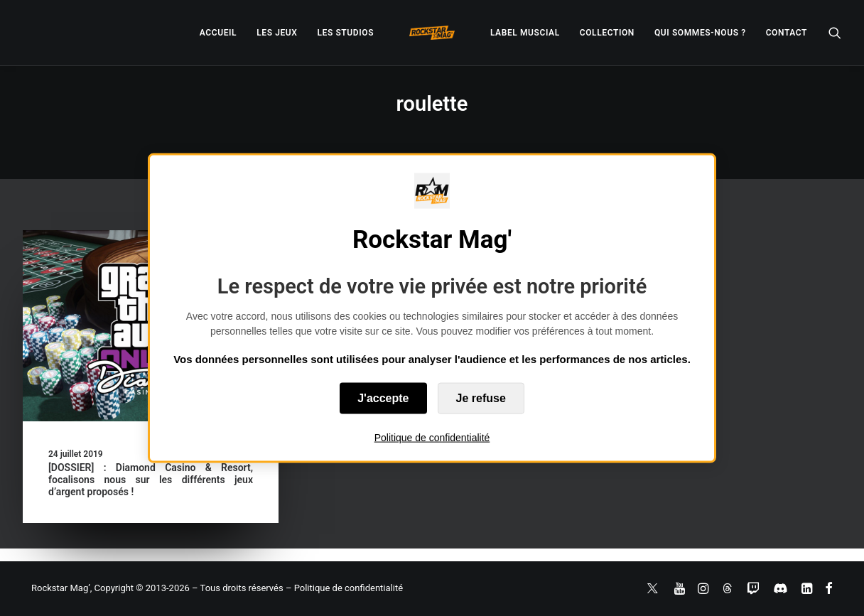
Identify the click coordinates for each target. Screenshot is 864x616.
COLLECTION (607, 33)
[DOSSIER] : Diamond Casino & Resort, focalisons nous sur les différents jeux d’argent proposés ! (151, 480)
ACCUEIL (218, 33)
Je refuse (481, 398)
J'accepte (383, 398)
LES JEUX (277, 33)
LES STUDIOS (345, 33)
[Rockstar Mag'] (432, 33)
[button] (835, 33)
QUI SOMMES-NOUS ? (700, 33)
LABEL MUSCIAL (525, 33)
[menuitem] (218, 33)
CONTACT (787, 33)
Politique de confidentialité (432, 438)
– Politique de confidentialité (344, 588)
